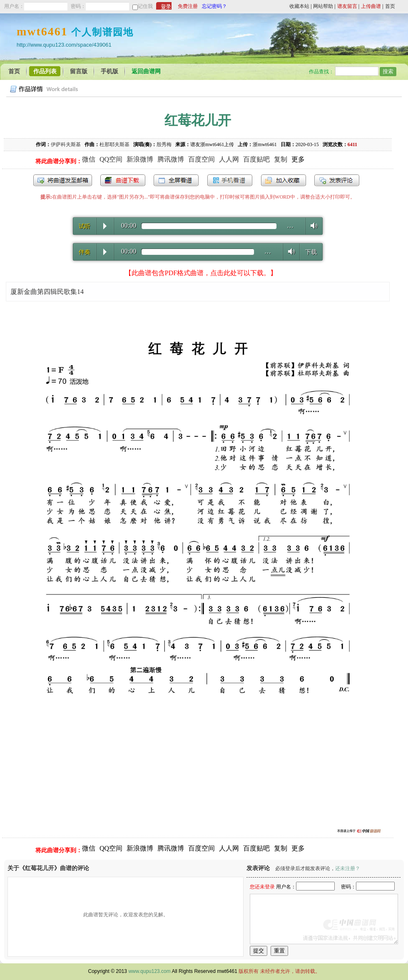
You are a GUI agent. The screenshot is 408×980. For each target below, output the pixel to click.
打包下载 (123, 180)
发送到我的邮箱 (63, 180)
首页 (390, 6)
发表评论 (337, 180)
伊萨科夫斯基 (66, 144)
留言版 (79, 71)
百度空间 (202, 159)
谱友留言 (347, 6)
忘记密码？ (214, 6)
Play (105, 226)
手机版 (109, 71)
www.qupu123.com (149, 971)
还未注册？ (348, 868)
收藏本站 (299, 6)
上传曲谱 (371, 6)
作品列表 (45, 71)
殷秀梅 (164, 144)
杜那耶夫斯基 (114, 144)
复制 (281, 159)
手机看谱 (230, 180)
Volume (312, 226)
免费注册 (188, 6)
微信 (89, 159)
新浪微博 (140, 159)
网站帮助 (323, 6)
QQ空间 (111, 159)
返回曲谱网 (146, 71)
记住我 (145, 6)
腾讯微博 (171, 159)
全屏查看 (176, 180)
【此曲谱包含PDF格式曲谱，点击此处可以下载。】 (201, 273)
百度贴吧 (256, 159)
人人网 (229, 159)
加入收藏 (284, 180)
